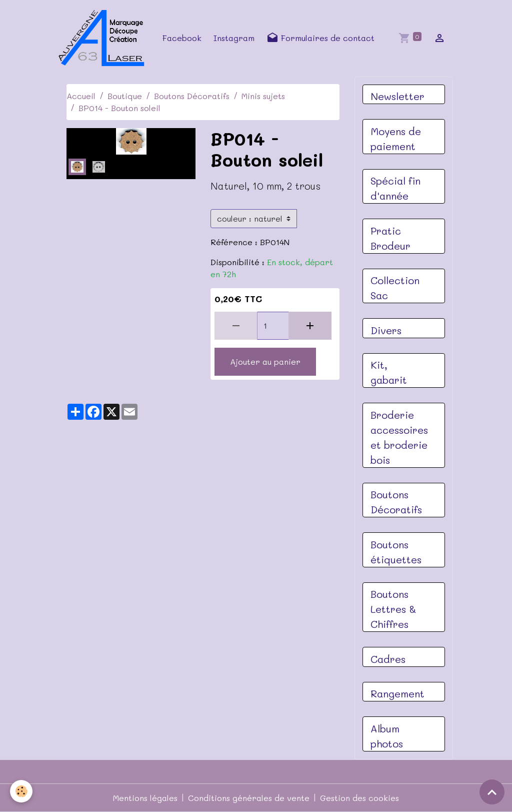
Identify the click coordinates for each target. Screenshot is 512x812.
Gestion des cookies (359, 798)
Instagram (234, 38)
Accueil (81, 96)
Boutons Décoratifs (192, 96)
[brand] (104, 38)
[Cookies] (21, 791)
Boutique (125, 96)
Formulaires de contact (320, 38)
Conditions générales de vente (249, 798)
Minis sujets (263, 96)
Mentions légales (145, 798)
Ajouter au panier (265, 361)
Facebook (182, 38)
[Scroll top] (492, 792)
